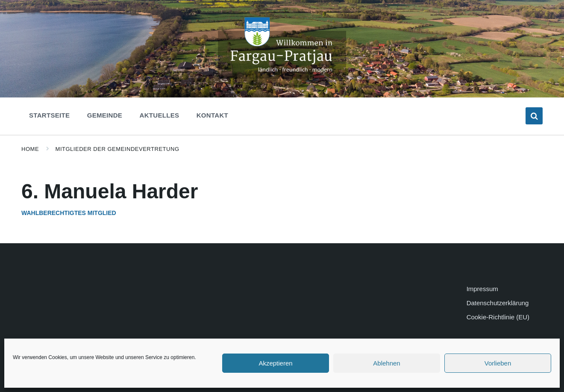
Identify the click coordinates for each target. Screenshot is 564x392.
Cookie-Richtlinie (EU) (498, 317)
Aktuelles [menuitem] (160, 115)
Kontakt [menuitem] (212, 115)
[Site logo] (282, 76)
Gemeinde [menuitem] (105, 115)
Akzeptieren (275, 363)
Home (30, 149)
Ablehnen (386, 363)
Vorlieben (498, 363)
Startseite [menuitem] (49, 115)
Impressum (482, 289)
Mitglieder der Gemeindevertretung (117, 149)
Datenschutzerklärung (498, 303)
